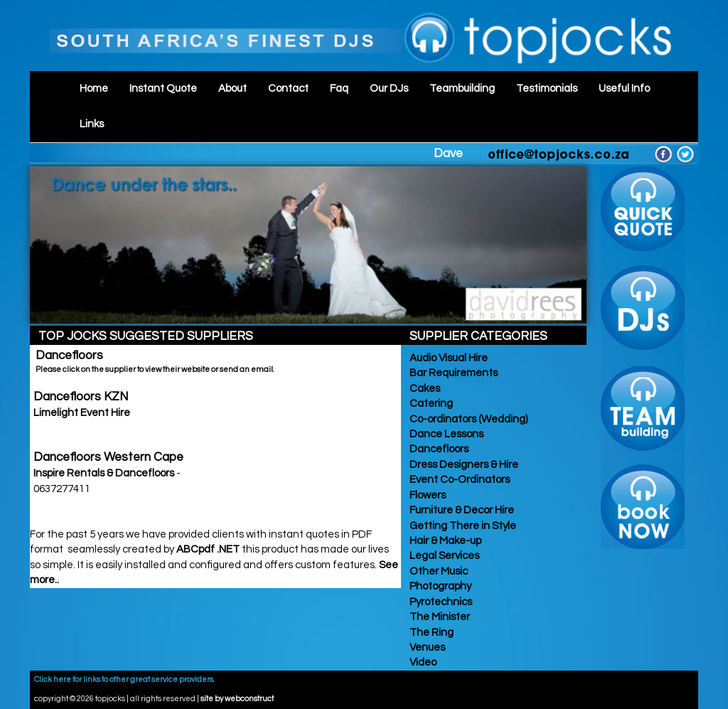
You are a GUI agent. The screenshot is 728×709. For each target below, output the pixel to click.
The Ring (430, 633)
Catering (430, 404)
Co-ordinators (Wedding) (467, 419)
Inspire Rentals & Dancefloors (105, 473)
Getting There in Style (462, 526)
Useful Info (624, 89)
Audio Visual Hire (448, 358)
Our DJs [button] (389, 89)
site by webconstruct (237, 699)
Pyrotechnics (440, 602)
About (232, 89)
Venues (426, 647)
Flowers (427, 495)
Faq (339, 89)
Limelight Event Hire (82, 413)
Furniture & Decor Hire (461, 510)
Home (94, 89)
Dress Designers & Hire (463, 465)
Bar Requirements (453, 373)
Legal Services (443, 556)
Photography (439, 586)
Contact (288, 89)
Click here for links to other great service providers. (124, 679)
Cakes (424, 389)
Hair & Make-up (444, 541)
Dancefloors (438, 449)
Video (422, 662)
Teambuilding (462, 89)
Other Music (438, 571)
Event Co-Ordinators (459, 480)
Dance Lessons (445, 434)
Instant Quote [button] (163, 89)
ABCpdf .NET (208, 549)
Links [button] (92, 124)
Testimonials (547, 89)
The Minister (439, 617)
